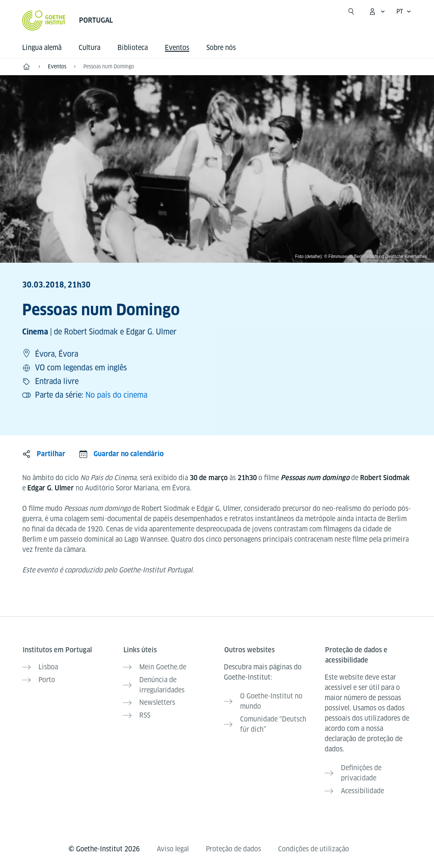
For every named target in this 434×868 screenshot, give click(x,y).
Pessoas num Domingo (109, 66)
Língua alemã (42, 48)
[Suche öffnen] (351, 12)
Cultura (89, 48)
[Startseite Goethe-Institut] (44, 21)
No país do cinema (116, 395)
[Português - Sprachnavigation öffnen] (404, 12)
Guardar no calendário (129, 454)
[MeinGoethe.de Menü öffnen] (377, 12)
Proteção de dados (233, 847)
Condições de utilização (314, 847)
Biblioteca (133, 48)
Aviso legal (173, 847)
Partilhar (51, 454)
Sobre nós (221, 48)
